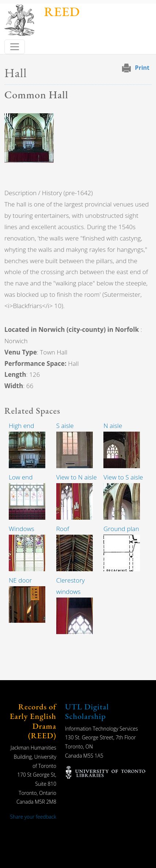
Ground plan (121, 529)
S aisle (65, 426)
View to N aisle (77, 477)
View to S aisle (123, 477)
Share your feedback (33, 817)
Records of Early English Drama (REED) (33, 721)
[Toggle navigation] (15, 47)
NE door (20, 580)
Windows (22, 529)
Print (142, 68)
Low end (21, 477)
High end (21, 426)
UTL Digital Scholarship (87, 711)
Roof (63, 529)
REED (62, 12)
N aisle (113, 426)
